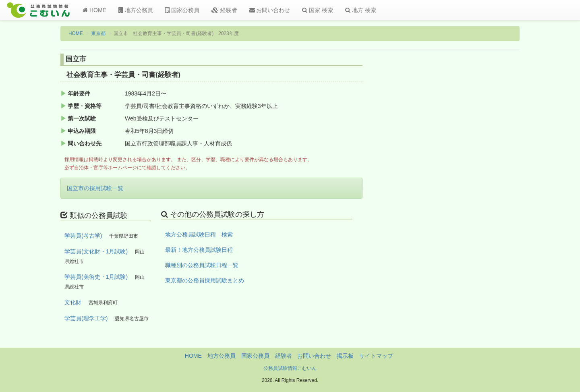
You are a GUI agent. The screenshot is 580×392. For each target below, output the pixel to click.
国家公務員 (182, 10)
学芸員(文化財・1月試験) (96, 251)
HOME (94, 10)
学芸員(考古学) (83, 236)
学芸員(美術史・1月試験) (96, 277)
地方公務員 (136, 10)
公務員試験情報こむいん (290, 368)
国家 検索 (318, 10)
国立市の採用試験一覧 (95, 188)
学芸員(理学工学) (86, 318)
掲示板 (345, 356)
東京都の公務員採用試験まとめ (205, 280)
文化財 (73, 302)
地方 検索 (361, 10)
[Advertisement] (467, 187)
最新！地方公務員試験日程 (199, 250)
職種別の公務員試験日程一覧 (202, 265)
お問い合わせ (270, 10)
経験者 (224, 10)
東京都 (98, 33)
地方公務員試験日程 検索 (199, 234)
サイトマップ (376, 356)
